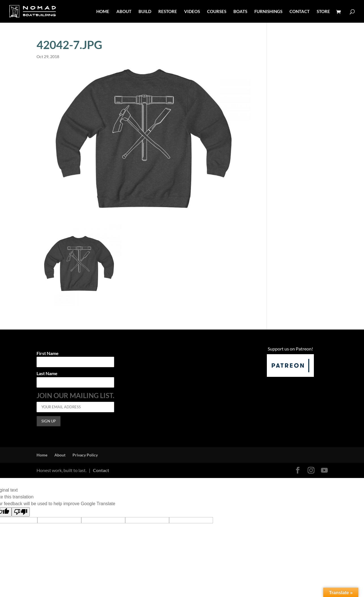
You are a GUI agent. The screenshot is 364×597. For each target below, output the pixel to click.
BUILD (145, 12)
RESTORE (168, 12)
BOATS (240, 12)
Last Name (47, 374)
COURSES (217, 12)
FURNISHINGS (268, 12)
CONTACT (300, 12)
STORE (323, 12)
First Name (48, 353)
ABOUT (124, 12)
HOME (103, 12)
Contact (101, 470)
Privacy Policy (85, 455)
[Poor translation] (21, 512)
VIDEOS (192, 12)
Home (42, 455)
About (60, 455)
